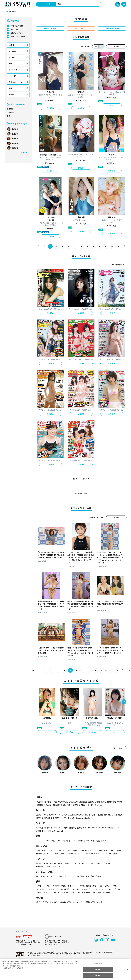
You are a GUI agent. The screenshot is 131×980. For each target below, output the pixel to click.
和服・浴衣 (98, 841)
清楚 (42, 867)
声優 (97, 886)
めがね (83, 841)
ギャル (111, 854)
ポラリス (52, 831)
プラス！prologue (61, 828)
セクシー (118, 863)
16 (117, 670)
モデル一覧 (23, 153)
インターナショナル (94, 854)
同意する (98, 975)
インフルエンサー (110, 889)
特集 (9, 116)
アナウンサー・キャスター (84, 889)
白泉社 (70, 805)
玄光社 (91, 802)
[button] (124, 702)
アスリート (89, 892)
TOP (6, 12)
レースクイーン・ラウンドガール (53, 889)
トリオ (52, 876)
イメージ (12, 76)
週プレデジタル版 (18, 29)
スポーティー (74, 854)
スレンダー (45, 850)
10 (106, 246)
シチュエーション (16, 82)
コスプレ (43, 841)
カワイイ (102, 863)
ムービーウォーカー (96, 805)
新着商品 (10, 109)
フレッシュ (57, 854)
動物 (90, 902)
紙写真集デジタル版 (44, 828)
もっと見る (118, 748)
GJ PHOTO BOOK (76, 815)
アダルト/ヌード (104, 892)
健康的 (42, 854)
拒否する (98, 969)
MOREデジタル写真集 (92, 815)
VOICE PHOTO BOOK (91, 828)
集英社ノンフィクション (65, 818)
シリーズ (12, 57)
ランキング (11, 112)
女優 (72, 886)
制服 (57, 841)
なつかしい (86, 863)
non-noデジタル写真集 (111, 815)
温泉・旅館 (93, 876)
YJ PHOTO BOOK (61, 815)
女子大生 (110, 886)
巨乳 (60, 850)
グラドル (44, 886)
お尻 (72, 850)
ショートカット (88, 850)
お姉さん (57, 863)
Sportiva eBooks (82, 818)
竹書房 (49, 805)
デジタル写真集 (17, 26)
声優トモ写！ (42, 831)
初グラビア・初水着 (61, 902)
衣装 (11, 64)
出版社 (11, 45)
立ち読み (50, 108)
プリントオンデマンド (109, 828)
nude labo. (60, 831)
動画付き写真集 (75, 828)
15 (110, 670)
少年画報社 (41, 805)
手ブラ (42, 902)
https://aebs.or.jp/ (34, 955)
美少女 (42, 863)
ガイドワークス (51, 802)
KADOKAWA (63, 802)
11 (112, 246)
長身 (115, 850)
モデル (85, 886)
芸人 (75, 892)
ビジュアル (13, 70)
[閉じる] (127, 969)
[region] (65, 969)
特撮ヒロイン (45, 892)
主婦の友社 (111, 802)
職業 (11, 88)
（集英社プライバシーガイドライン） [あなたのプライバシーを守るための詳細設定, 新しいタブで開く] (15, 968)
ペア (41, 876)
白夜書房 (77, 805)
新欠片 (63, 805)
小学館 (119, 802)
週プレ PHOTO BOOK (45, 815)
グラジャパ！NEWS (18, 37)
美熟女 (71, 863)
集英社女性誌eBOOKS (45, 818)
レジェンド (62, 892)
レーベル (12, 51)
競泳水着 (69, 841)
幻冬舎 (97, 802)
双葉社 (84, 805)
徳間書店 (56, 805)
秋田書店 (40, 802)
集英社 (103, 802)
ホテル (79, 876)
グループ (65, 876)
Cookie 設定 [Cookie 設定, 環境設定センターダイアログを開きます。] (98, 963)
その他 (11, 94)
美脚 (104, 850)
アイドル (59, 886)
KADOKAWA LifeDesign (78, 802)
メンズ (79, 902)
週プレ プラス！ (17, 33)
